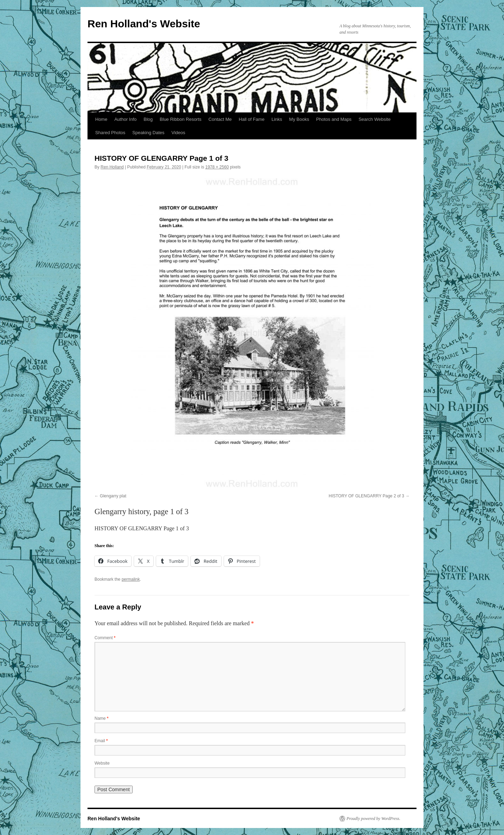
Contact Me (220, 119)
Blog (148, 119)
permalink (131, 579)
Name (101, 718)
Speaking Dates (148, 133)
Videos (178, 133)
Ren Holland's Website (144, 24)
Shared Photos (110, 133)
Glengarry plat (113, 496)
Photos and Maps (334, 119)
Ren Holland (112, 167)
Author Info (126, 119)
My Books (299, 119)
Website (102, 763)
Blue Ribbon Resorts (180, 119)
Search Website (374, 119)
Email (101, 741)
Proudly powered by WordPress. (373, 819)
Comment (105, 638)
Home (101, 119)
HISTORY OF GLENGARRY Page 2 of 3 (366, 496)
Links (277, 119)
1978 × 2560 (217, 167)
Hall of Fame (252, 119)
